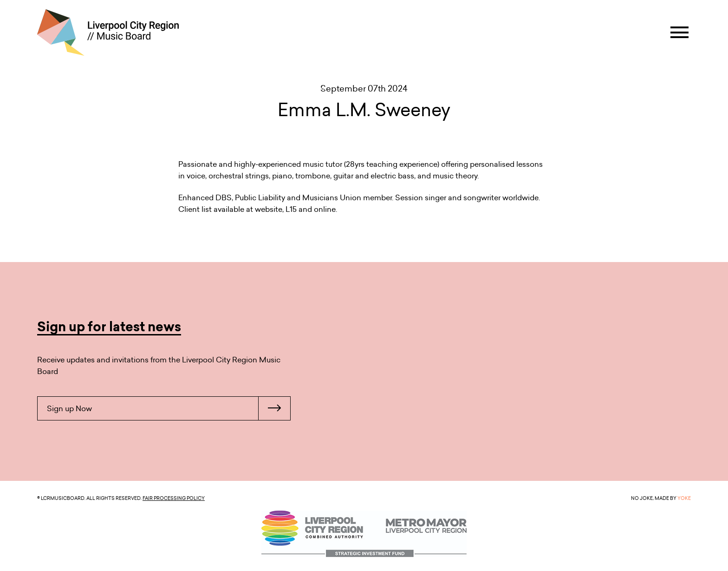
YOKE (684, 498)
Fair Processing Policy (174, 498)
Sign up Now (169, 408)
